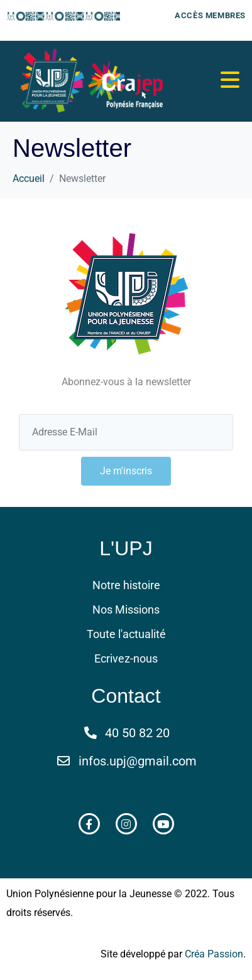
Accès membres (210, 15)
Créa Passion (214, 954)
